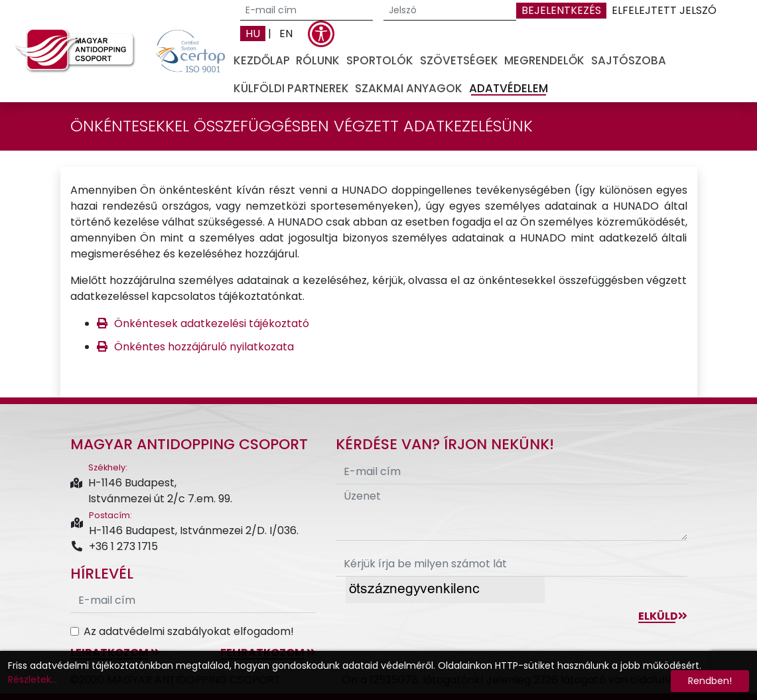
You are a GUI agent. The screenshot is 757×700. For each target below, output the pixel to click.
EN (286, 34)
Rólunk (318, 60)
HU (253, 34)
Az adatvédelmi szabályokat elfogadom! (189, 631)
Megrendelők (544, 60)
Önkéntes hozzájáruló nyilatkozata (204, 347)
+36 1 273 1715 (114, 546)
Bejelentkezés (561, 10)
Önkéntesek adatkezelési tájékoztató (212, 323)
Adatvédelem (509, 88)
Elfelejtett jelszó (664, 10)
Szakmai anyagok (409, 88)
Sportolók (380, 60)
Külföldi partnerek (291, 88)
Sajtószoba (629, 60)
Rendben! (710, 681)
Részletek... (33, 679)
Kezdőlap (262, 60)
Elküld (663, 616)
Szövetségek (459, 60)
